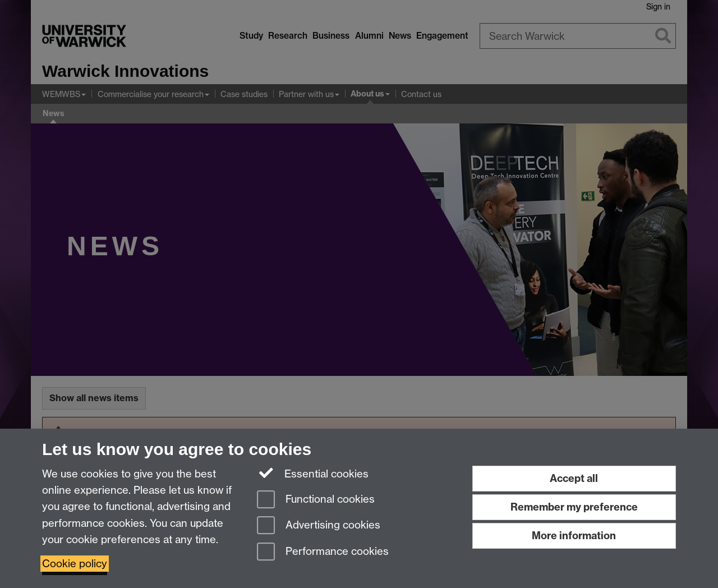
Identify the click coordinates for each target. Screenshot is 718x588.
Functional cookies (316, 500)
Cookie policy (75, 564)
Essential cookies (313, 473)
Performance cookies (323, 552)
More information (574, 536)
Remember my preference (574, 507)
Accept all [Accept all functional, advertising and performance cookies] (574, 478)
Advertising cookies (319, 526)
